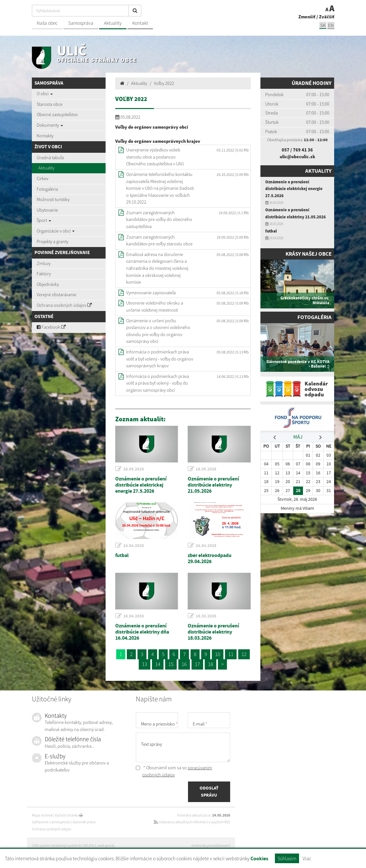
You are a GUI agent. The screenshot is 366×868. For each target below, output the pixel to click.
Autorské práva (84, 822)
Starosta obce (50, 104)
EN (331, 25)
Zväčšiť (327, 17)
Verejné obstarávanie (56, 295)
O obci (45, 94)
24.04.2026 (134, 546)
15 (171, 664)
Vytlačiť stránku (69, 815)
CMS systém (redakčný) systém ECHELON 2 (64, 845)
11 (231, 654)
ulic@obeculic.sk (297, 157)
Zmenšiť (307, 17)
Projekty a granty (52, 242)
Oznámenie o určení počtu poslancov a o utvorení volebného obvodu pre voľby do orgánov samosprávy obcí (158, 331)
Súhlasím (287, 858)
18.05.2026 (206, 469)
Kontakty (45, 136)
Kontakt (140, 23)
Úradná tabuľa (50, 158)
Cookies (259, 859)
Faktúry (44, 274)
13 (145, 664)
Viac (307, 858)
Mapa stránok (42, 815)
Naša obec (47, 23)
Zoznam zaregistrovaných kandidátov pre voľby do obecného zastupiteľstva (159, 219)
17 (197, 664)
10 (218, 654)
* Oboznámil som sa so (174, 771)
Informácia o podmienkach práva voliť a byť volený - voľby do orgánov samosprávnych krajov (160, 359)
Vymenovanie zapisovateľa (151, 293)
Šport (44, 220)
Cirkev (42, 178)
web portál (106, 845)
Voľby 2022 (164, 83)
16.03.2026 (206, 616)
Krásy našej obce (309, 254)
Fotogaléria (47, 189)
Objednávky (48, 284)
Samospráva (81, 23)
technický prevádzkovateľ (211, 845)
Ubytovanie (47, 210)
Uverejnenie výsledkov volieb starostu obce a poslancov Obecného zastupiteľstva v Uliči (155, 157)
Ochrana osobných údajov (64, 305)
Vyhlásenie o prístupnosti (51, 822)
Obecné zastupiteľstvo (57, 114)
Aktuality (113, 23)
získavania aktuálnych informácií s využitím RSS (192, 822)
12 (244, 654)
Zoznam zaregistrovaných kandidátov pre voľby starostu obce (159, 241)
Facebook (51, 327)
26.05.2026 (134, 469)
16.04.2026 (134, 616)
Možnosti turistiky (53, 199)
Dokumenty (50, 125)
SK (323, 25)
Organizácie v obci (56, 231)
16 (184, 664)
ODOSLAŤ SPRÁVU (209, 791)
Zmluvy (44, 263)
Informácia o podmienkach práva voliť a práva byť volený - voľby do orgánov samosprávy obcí (158, 383)
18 (211, 664)
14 (158, 664)
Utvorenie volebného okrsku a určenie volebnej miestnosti (155, 306)
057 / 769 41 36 (297, 150)
